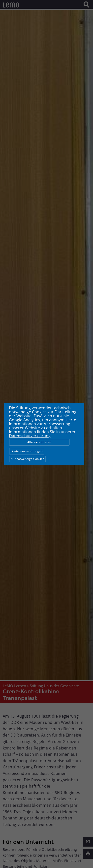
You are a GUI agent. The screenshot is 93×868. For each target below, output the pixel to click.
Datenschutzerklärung (30, 436)
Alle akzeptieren (39, 442)
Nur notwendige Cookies (27, 459)
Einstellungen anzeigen (26, 451)
